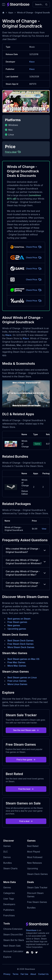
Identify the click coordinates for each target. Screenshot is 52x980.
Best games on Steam (19, 619)
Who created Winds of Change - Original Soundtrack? (26, 550)
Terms (16, 974)
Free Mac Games (16, 662)
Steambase (31, 930)
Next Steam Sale (12, 946)
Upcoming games (17, 629)
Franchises (9, 915)
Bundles (8, 863)
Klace (32, 62)
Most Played (34, 852)
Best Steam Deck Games (21, 641)
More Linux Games (17, 684)
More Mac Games (17, 666)
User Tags (9, 899)
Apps (11, 13)
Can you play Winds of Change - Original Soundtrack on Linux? (26, 584)
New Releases (35, 863)
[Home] (3, 13)
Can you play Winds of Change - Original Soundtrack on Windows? (26, 562)
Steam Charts (10, 868)
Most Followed (35, 857)
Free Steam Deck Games (20, 644)
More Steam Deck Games (21, 647)
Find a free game (26, 760)
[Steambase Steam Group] (32, 952)
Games (7, 846)
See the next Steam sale (26, 730)
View (44, 529)
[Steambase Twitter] (36, 952)
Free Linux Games (17, 681)
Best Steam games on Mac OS (23, 659)
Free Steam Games (37, 902)
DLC (6, 852)
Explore (7, 957)
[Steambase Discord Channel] (27, 952)
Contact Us (43, 974)
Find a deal (26, 821)
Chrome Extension (13, 929)
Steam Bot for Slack (14, 940)
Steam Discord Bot (13, 935)
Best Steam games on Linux (22, 677)
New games (14, 625)
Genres (7, 887)
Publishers (9, 910)
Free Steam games (17, 622)
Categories (9, 893)
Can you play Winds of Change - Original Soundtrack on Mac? (26, 573)
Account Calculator (13, 951)
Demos (7, 857)
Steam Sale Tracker (37, 887)
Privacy (7, 974)
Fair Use (24, 974)
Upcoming (33, 868)
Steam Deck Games (37, 874)
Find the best (26, 789)
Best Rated (33, 846)
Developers (9, 904)
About (33, 974)
